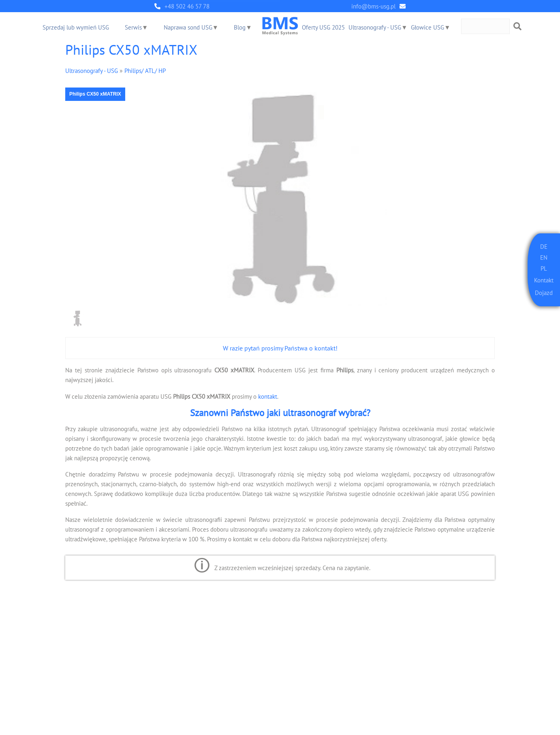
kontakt (268, 396)
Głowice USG (428, 27)
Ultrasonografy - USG (375, 27)
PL (544, 267)
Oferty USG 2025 (324, 27)
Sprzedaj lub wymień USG (76, 27)
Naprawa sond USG (188, 27)
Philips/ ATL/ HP (145, 70)
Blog (240, 27)
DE (544, 246)
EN (544, 257)
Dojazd (544, 292)
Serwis (133, 27)
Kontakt (544, 279)
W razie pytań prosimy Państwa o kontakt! (280, 348)
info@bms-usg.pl (373, 6)
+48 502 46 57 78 (187, 6)
